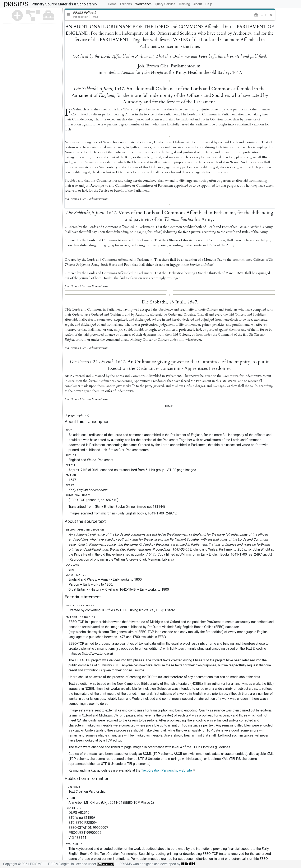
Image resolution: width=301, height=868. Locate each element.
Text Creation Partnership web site (167, 770)
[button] (256, 15)
